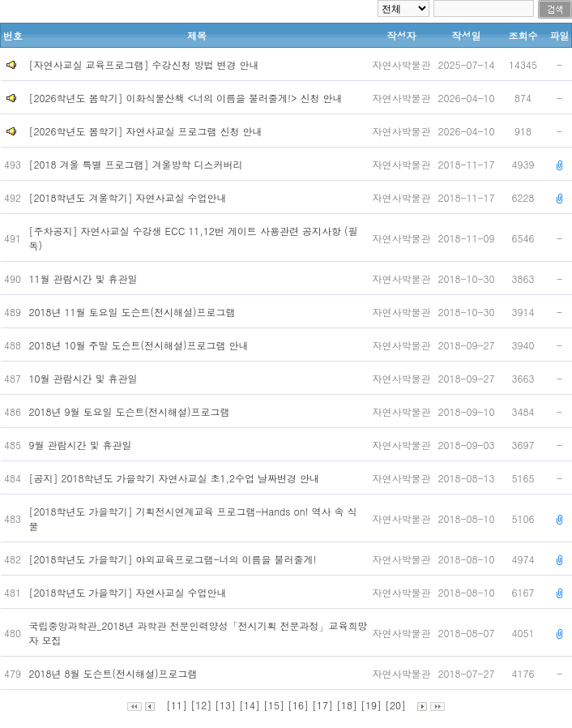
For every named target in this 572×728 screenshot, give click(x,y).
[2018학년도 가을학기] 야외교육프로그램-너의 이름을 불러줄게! (175, 559)
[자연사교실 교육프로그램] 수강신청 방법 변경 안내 (144, 64)
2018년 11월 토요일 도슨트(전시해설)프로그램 (134, 312)
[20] (395, 705)
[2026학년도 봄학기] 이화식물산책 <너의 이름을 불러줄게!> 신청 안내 (186, 98)
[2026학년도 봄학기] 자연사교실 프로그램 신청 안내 (146, 131)
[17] (322, 705)
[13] (225, 705)
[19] (371, 705)
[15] (274, 705)
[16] (298, 705)
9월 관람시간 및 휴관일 (82, 445)
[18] (347, 705)
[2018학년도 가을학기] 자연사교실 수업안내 (130, 592)
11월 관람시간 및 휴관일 (85, 278)
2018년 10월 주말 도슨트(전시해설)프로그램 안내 (141, 345)
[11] (177, 705)
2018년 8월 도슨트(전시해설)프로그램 (117, 673)
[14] (250, 705)
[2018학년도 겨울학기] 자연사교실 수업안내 (130, 197)
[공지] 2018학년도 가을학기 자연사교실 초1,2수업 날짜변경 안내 (176, 478)
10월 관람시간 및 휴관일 (85, 378)
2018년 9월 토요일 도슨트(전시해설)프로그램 (131, 411)
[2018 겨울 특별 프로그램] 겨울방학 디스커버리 (138, 164)
